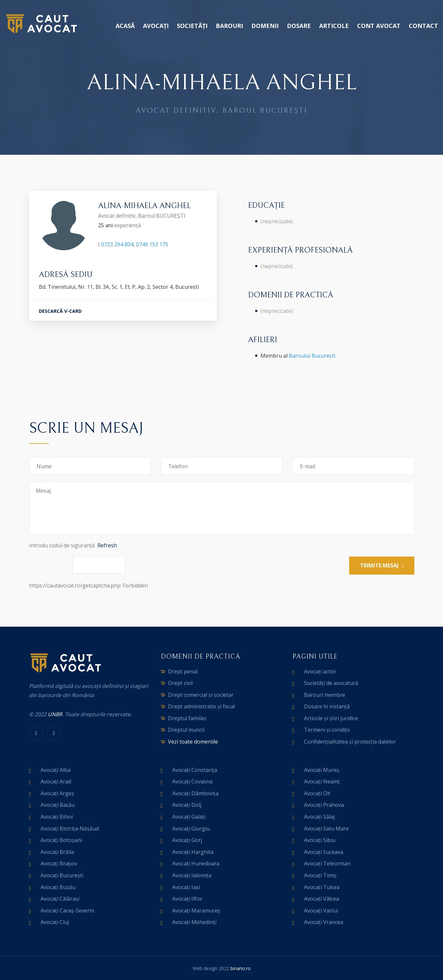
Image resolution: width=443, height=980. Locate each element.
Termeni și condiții (327, 730)
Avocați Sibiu (320, 840)
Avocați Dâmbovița (195, 793)
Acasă (125, 26)
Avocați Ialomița (192, 875)
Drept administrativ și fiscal (201, 706)
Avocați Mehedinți (194, 922)
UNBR (55, 714)
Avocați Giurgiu (191, 829)
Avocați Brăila (57, 852)
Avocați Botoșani (61, 840)
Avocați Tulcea (322, 887)
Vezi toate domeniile (193, 742)
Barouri (229, 26)
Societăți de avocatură (331, 683)
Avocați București (62, 875)
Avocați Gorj (187, 840)
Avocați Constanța (195, 770)
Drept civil (180, 683)
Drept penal (183, 671)
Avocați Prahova (324, 805)
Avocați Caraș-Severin (67, 911)
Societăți (192, 26)
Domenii (265, 26)
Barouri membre (325, 695)
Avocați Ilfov (187, 899)
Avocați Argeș (57, 793)
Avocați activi (320, 671)
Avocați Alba (55, 770)
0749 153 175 (152, 246)
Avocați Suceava (324, 852)
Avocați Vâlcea (321, 899)
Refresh (107, 545)
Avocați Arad (56, 781)
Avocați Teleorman (327, 863)
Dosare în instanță (327, 706)
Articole (334, 26)
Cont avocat (379, 26)
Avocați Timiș (320, 875)
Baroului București (312, 356)
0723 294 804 (117, 246)
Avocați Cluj (55, 922)
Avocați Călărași (60, 899)
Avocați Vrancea (324, 922)
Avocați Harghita (193, 852)
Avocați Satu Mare (326, 829)
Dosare (299, 26)
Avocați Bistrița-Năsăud (70, 829)
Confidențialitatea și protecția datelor (350, 742)
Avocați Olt (317, 793)
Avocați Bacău (58, 805)
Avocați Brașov (59, 863)
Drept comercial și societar (201, 695)
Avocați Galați (189, 817)
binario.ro (241, 968)
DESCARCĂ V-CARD (60, 312)
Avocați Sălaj (319, 817)
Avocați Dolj (187, 805)
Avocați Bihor (57, 817)
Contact (423, 26)
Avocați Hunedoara (196, 863)
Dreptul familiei (187, 718)
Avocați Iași (186, 887)
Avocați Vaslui (321, 911)
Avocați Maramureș (196, 911)
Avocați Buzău (58, 887)
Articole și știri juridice (331, 718)
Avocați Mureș (322, 770)
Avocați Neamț (322, 781)
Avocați (156, 26)
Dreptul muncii (186, 730)
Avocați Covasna (192, 781)
